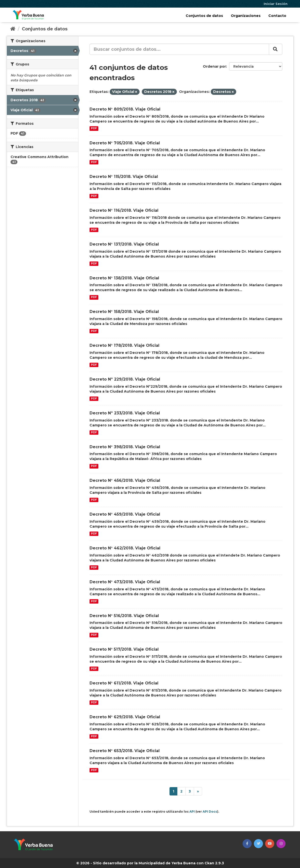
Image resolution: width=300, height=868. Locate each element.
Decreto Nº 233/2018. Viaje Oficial (125, 413)
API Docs (210, 812)
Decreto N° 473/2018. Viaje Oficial (125, 582)
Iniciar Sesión (276, 4)
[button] (247, 844)
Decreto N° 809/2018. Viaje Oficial (125, 109)
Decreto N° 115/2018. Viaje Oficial (124, 177)
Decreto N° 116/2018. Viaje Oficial (124, 210)
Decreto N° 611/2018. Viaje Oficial (124, 683)
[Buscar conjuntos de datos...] (179, 49)
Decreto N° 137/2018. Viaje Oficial (124, 244)
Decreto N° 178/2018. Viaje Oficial (124, 345)
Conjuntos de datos (204, 16)
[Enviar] (276, 49)
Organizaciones (246, 16)
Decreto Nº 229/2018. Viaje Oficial (125, 379)
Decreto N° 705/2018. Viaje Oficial (125, 143)
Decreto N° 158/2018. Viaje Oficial (124, 312)
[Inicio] (13, 29)
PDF (94, 129)
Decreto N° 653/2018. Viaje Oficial (125, 751)
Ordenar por (214, 66)
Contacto (277, 16)
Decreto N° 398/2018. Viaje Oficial (125, 447)
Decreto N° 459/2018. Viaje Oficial (125, 514)
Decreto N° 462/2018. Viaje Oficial (125, 548)
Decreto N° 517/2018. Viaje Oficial (124, 649)
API (192, 812)
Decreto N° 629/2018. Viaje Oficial (125, 717)
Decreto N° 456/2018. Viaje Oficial (125, 480)
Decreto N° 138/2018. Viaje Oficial (124, 278)
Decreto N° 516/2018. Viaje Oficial (124, 616)
